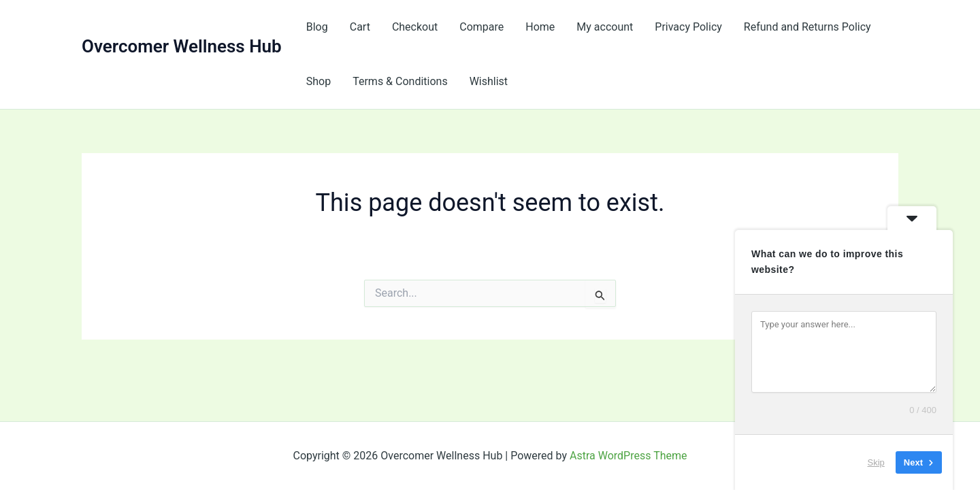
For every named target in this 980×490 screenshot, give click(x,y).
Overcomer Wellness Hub (182, 46)
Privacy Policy (688, 27)
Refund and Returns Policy (807, 27)
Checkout (415, 27)
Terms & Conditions (400, 81)
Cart (360, 27)
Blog (317, 27)
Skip (876, 462)
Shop (318, 81)
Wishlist (489, 81)
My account (605, 27)
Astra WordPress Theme (628, 456)
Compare (481, 27)
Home (540, 27)
